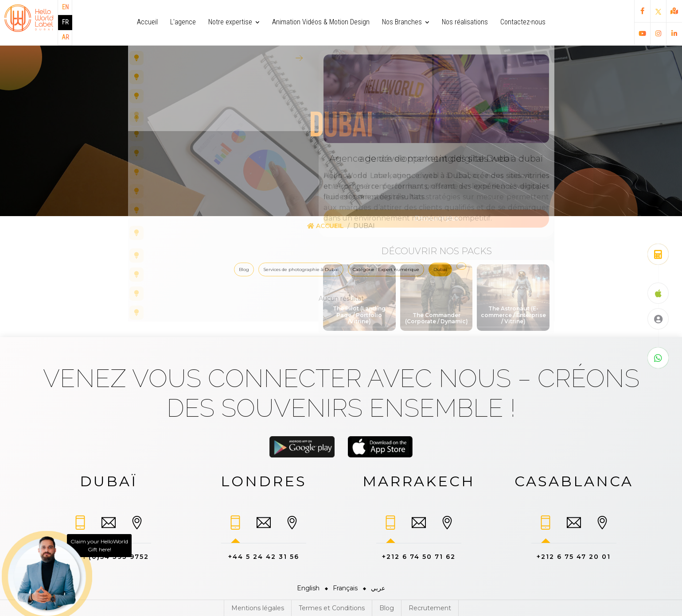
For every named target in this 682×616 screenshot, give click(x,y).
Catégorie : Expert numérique (386, 269)
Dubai (440, 269)
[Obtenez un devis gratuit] (658, 254)
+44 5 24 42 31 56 (264, 557)
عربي (378, 588)
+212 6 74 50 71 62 (419, 557)
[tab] (80, 527)
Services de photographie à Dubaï (301, 269)
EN (65, 7)
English (308, 588)
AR (65, 37)
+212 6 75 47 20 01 (574, 557)
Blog (244, 269)
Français (345, 588)
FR (65, 22)
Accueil (325, 226)
